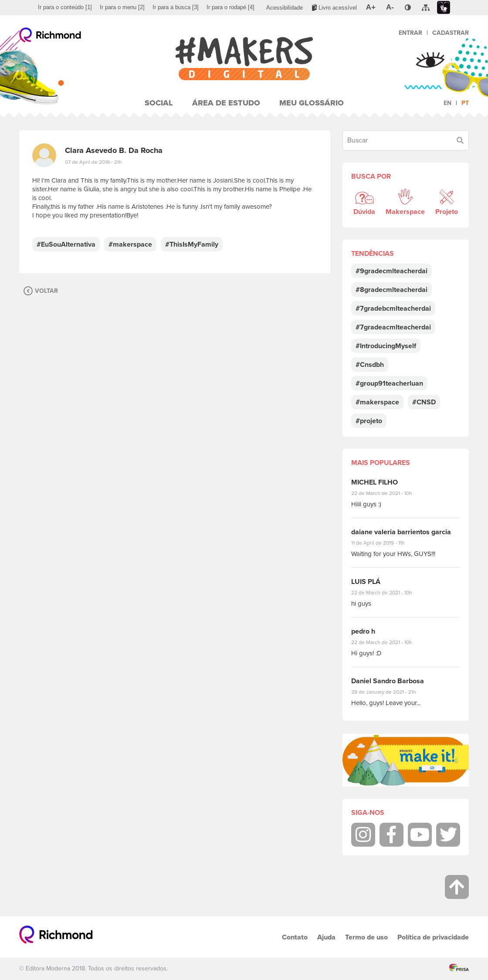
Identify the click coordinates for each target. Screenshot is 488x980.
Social (159, 103)
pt (465, 103)
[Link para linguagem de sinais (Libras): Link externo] (444, 8)
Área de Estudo (226, 103)
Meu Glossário (312, 103)
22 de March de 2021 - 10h (389, 493)
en (447, 103)
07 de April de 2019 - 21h (93, 162)
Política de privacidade (433, 937)
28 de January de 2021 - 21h (390, 692)
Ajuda (326, 937)
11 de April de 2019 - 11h (384, 543)
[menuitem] (65, 7)
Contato (295, 937)
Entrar (410, 33)
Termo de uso (366, 937)
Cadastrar (451, 33)
